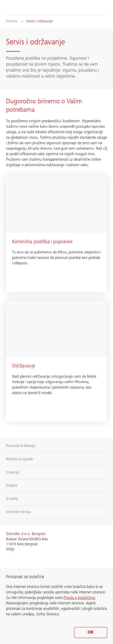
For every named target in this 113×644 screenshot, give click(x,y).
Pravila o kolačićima (79, 598)
